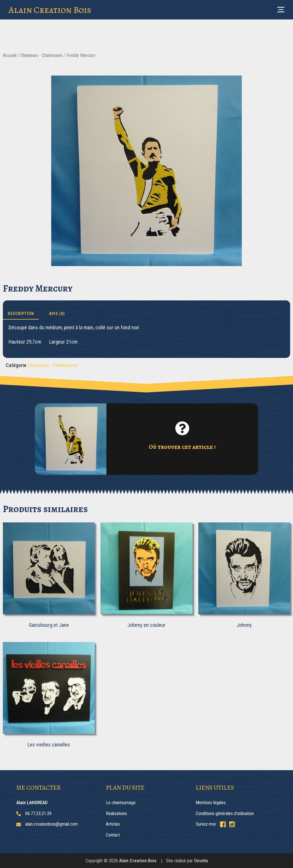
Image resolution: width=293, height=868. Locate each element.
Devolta (201, 861)
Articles (113, 824)
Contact (113, 835)
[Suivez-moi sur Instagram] (232, 824)
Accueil (10, 55)
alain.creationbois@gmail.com (52, 824)
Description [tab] (21, 314)
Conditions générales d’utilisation (225, 813)
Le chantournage (121, 803)
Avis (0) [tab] (57, 314)
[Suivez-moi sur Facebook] (223, 824)
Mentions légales (211, 803)
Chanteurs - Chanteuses (41, 55)
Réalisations (116, 813)
